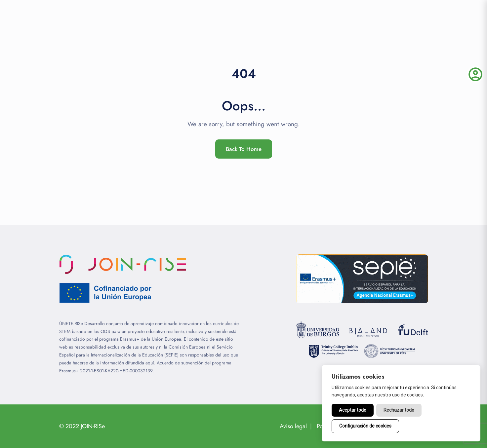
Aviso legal (293, 426)
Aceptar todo (353, 410)
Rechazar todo (399, 410)
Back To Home (244, 149)
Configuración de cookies (365, 426)
